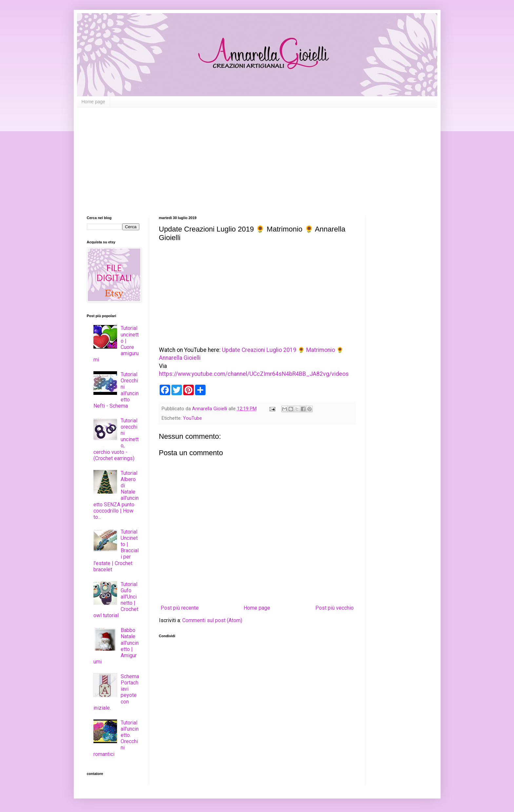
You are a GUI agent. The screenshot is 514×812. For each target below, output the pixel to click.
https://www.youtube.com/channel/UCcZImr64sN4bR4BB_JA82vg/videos (254, 374)
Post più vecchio (335, 608)
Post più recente (180, 608)
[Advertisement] (257, 157)
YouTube (192, 418)
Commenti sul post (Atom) (212, 620)
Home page (93, 102)
